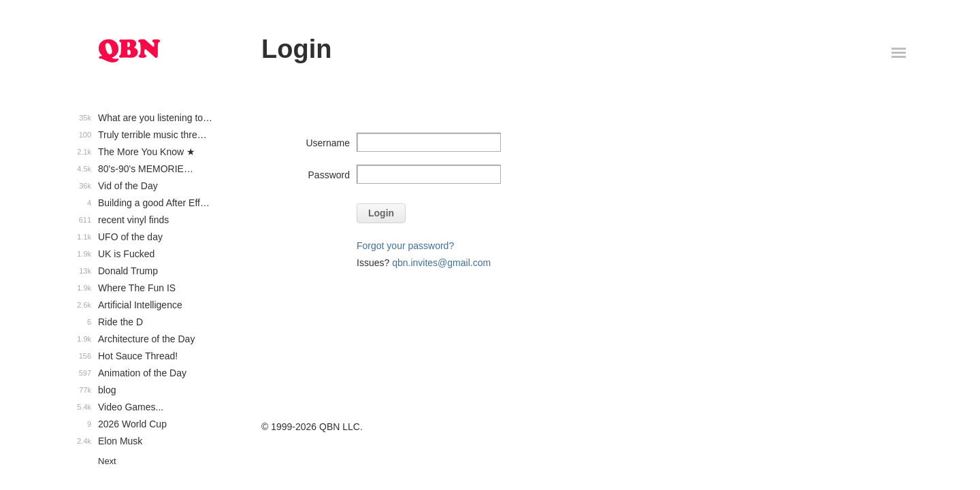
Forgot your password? (405, 246)
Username (328, 143)
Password (329, 175)
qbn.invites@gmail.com (441, 263)
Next (107, 461)
